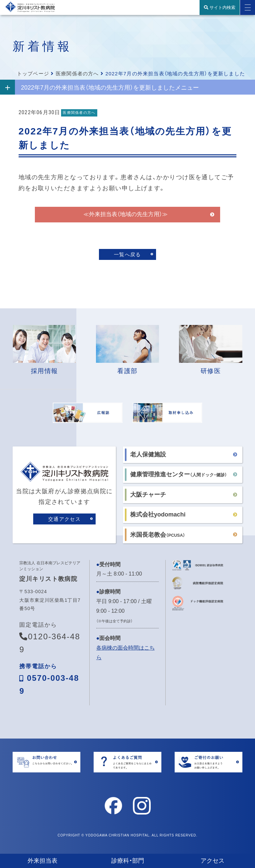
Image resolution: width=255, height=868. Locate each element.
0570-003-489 (49, 685)
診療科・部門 (128, 861)
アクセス (212, 861)
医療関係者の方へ (77, 74)
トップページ (33, 74)
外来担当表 (42, 861)
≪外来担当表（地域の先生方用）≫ (126, 219)
